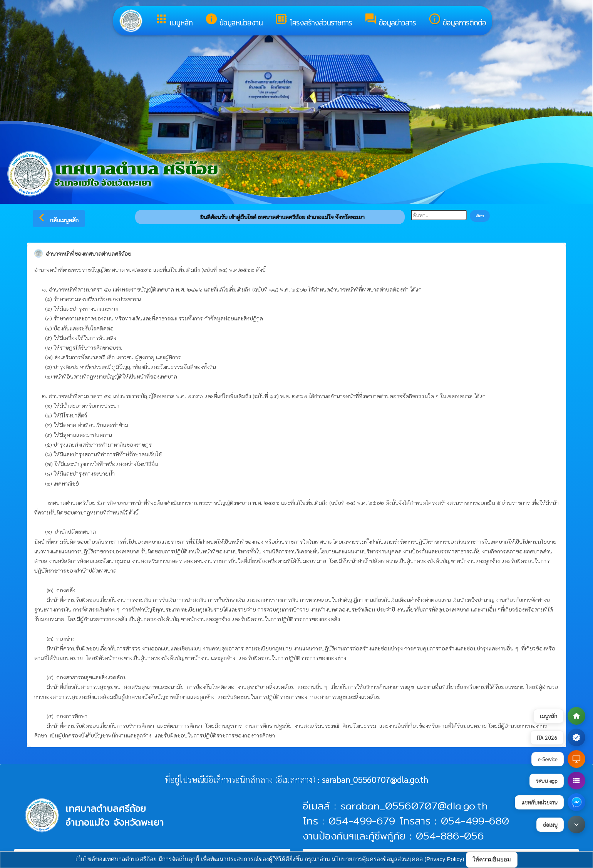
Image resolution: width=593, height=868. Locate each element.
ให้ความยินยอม (492, 859)
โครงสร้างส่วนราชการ (313, 20)
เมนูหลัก (174, 20)
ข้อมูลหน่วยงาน (234, 20)
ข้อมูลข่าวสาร (390, 20)
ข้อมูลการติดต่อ (457, 20)
